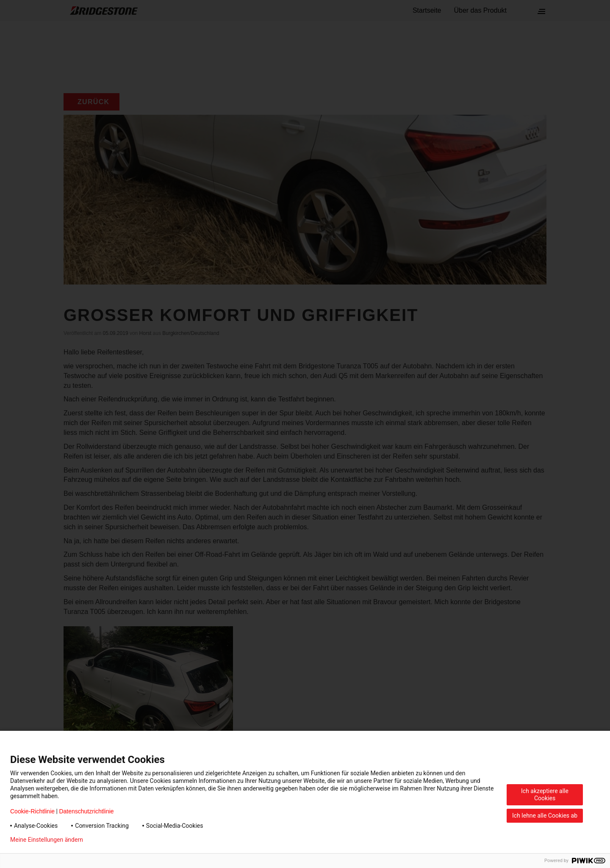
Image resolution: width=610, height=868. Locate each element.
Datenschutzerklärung (125, 840)
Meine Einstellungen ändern (47, 840)
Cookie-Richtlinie (32, 811)
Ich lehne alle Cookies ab (545, 815)
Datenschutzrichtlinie (86, 811)
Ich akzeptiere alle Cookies (545, 795)
